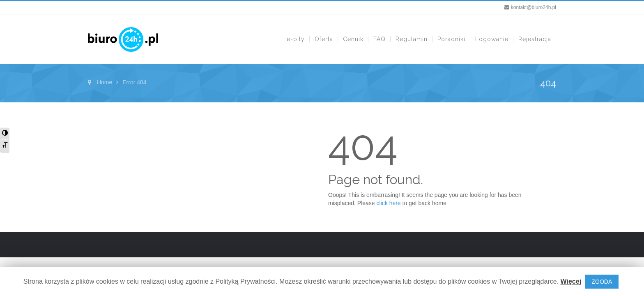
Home (105, 82)
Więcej (571, 281)
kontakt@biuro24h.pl (534, 7)
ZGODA (602, 282)
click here (389, 203)
